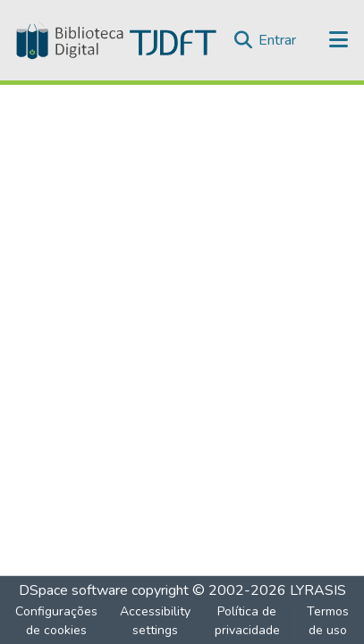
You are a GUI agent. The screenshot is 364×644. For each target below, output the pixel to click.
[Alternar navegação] (339, 40)
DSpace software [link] (73, 590)
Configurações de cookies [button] (56, 621)
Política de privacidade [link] (247, 621)
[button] (114, 40)
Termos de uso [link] (328, 621)
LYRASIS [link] (318, 590)
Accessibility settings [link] (155, 621)
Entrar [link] (277, 40)
